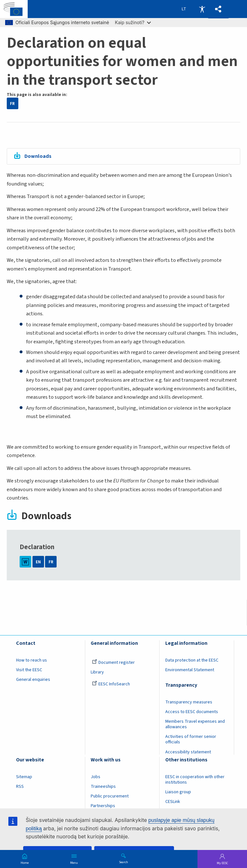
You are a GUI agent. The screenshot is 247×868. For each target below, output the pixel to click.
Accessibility (202, 9)
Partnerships (103, 806)
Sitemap (24, 777)
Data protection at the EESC (192, 660)
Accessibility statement (188, 752)
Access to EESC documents (192, 712)
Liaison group (178, 792)
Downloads (38, 156)
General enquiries (33, 680)
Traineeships (103, 787)
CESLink (173, 802)
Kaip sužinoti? (133, 22)
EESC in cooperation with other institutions (195, 780)
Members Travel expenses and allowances (195, 724)
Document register (113, 663)
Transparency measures (189, 702)
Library (97, 672)
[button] (218, 9)
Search (123, 862)
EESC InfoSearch (111, 684)
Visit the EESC (29, 670)
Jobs (96, 777)
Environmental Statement (190, 670)
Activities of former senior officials (191, 739)
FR (12, 104)
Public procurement (110, 796)
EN (38, 562)
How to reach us (32, 660)
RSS (20, 787)
